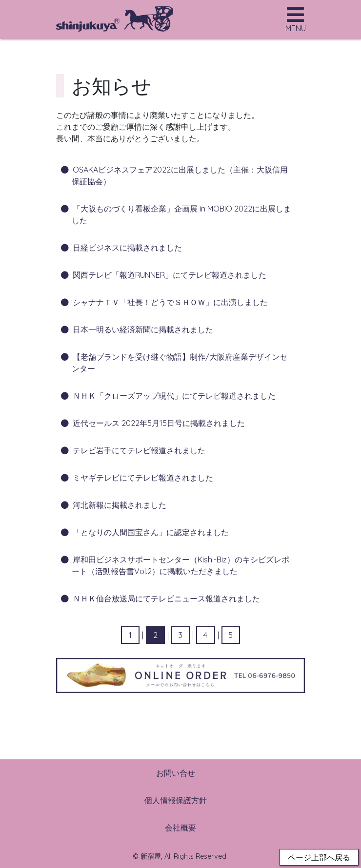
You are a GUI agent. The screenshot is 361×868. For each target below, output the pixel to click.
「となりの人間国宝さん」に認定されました (151, 532)
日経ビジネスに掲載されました (127, 248)
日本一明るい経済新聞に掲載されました (143, 329)
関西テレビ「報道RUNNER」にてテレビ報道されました (170, 275)
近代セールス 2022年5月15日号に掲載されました (159, 423)
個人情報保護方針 (176, 800)
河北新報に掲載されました (120, 505)
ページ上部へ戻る (319, 857)
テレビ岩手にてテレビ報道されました (139, 450)
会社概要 (180, 828)
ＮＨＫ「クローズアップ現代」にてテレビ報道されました (174, 396)
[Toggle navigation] (296, 22)
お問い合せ (176, 773)
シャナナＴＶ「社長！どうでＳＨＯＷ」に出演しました (170, 302)
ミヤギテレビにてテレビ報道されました (143, 478)
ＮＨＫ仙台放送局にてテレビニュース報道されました (166, 598)
